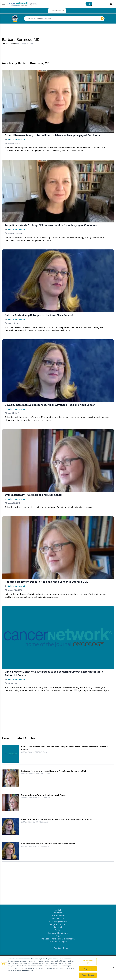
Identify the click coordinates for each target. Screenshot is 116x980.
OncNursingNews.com (58, 921)
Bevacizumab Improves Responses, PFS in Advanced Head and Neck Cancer (57, 819)
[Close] (113, 968)
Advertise (58, 913)
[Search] (58, 4)
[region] (58, 968)
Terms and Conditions (58, 933)
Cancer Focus (57, 11)
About (58, 910)
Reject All (88, 969)
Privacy (58, 936)
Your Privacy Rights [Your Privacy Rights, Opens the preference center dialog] (88, 962)
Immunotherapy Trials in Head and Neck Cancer (44, 795)
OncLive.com (58, 919)
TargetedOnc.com (58, 924)
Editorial (58, 927)
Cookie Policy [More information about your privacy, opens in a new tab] (27, 970)
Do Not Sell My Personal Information (58, 939)
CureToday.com (58, 916)
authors (12, 43)
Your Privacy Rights (58, 942)
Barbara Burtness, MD (17, 140)
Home (4, 43)
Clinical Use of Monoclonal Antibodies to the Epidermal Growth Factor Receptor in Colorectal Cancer (65, 748)
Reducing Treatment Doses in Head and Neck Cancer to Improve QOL (54, 771)
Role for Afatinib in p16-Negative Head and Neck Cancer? (48, 844)
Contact (58, 930)
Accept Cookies (88, 975)
